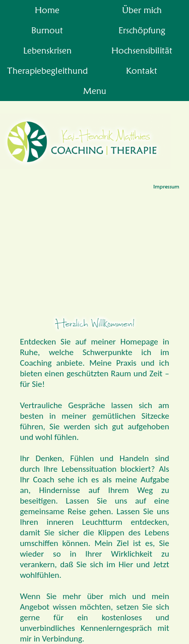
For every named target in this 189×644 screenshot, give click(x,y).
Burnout (47, 30)
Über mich (142, 10)
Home (47, 10)
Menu (95, 91)
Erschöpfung (142, 30)
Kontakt (142, 70)
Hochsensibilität (142, 50)
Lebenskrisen (47, 50)
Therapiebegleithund (47, 70)
